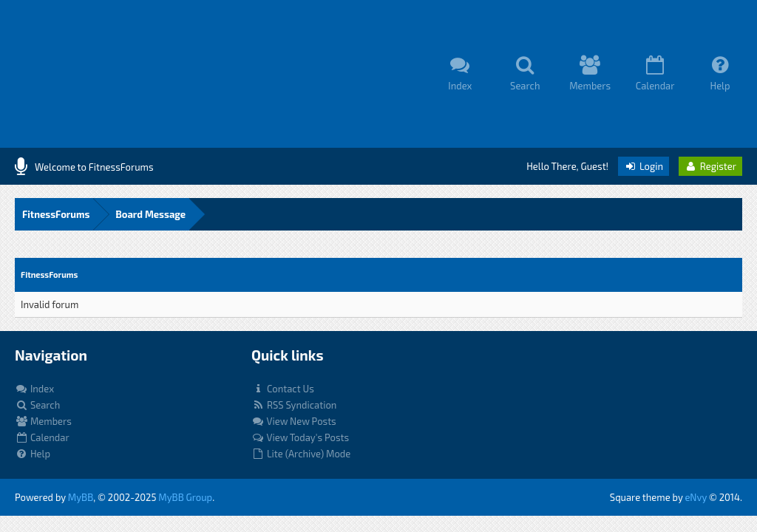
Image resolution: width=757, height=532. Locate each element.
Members (43, 421)
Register (710, 166)
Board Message (150, 214)
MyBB (81, 497)
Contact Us (283, 389)
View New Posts (294, 421)
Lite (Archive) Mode (301, 454)
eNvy (696, 497)
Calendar (42, 437)
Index (34, 389)
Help (33, 454)
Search (37, 405)
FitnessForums (56, 214)
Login (644, 166)
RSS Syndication (294, 405)
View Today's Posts (300, 437)
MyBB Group (185, 497)
